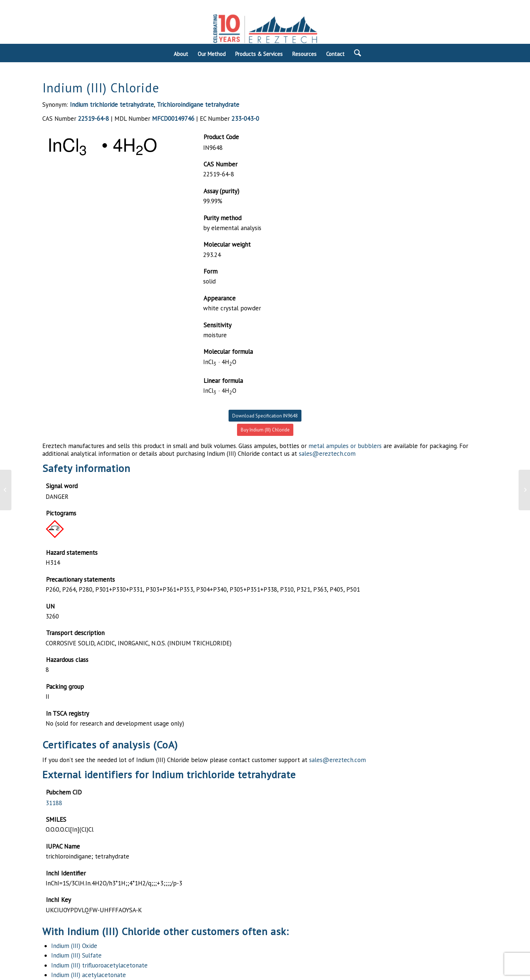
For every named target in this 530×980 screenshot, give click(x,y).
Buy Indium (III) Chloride (265, 430)
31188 (54, 803)
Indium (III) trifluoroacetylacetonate (99, 965)
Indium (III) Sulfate (76, 955)
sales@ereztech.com (327, 454)
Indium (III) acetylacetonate (89, 975)
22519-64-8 (93, 119)
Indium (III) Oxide (74, 946)
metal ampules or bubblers (345, 446)
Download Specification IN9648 (265, 416)
